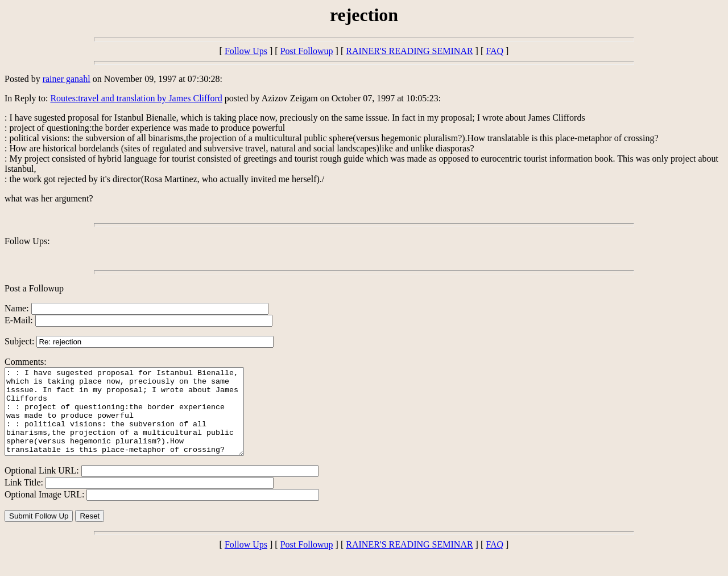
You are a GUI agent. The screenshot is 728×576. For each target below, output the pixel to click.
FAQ (495, 51)
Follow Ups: (27, 241)
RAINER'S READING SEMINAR (409, 51)
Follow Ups (246, 51)
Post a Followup (34, 288)
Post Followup (307, 51)
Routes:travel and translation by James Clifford (136, 98)
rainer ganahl (67, 79)
